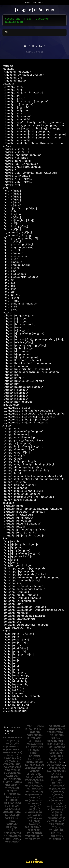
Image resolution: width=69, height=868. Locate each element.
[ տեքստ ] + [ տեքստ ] (16, 331)
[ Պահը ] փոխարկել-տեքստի (21, 697)
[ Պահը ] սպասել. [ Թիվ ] (18, 629)
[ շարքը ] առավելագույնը (19, 438)
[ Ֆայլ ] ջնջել (10, 560)
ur (53, 804)
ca (7, 762)
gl (7, 816)
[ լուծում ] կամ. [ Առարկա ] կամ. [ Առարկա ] (30, 174)
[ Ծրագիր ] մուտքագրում (19, 620)
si (53, 739)
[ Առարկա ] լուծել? (14, 99)
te (52, 778)
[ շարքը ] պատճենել (15, 489)
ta (53, 775)
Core (34, 2)
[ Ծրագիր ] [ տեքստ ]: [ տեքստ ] (22, 599)
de (6, 780)
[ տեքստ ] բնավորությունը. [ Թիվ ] (24, 346)
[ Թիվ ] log (8, 293)
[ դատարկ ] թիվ (13, 79)
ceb (6, 765)
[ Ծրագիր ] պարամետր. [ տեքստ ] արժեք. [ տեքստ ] (35, 611)
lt (28, 775)
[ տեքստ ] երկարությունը (19, 325)
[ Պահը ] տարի (12, 658)
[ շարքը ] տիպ (11, 429)
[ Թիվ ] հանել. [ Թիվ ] (15, 227)
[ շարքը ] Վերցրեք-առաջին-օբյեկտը (26, 471)
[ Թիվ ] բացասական (15, 257)
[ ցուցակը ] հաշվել (14, 527)
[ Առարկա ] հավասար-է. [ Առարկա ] (25, 102)
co (5, 768)
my (32, 807)
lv (28, 778)
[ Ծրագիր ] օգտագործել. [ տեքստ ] (24, 590)
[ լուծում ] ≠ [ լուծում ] (16, 153)
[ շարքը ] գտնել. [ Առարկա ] (20, 501)
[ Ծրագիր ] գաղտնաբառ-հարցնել (24, 617)
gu (7, 819)
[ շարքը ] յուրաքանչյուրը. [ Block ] (23, 441)
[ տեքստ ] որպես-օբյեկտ (18, 316)
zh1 (53, 834)
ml (28, 789)
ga (6, 810)
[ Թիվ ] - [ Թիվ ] (12, 224)
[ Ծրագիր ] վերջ (13, 605)
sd (52, 736)
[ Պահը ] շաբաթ (13, 694)
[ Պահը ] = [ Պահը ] (14, 688)
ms (27, 801)
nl (26, 813)
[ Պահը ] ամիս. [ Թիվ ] (16, 643)
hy (27, 727)
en (6, 786)
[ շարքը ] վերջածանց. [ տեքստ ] (23, 432)
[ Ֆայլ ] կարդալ (12, 548)
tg (52, 781)
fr (5, 804)
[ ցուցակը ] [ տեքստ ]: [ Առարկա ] (24, 513)
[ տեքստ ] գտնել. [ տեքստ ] (19, 349)
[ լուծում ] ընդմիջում (16, 159)
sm (50, 748)
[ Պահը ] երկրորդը (14, 673)
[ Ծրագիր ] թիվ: (12, 584)
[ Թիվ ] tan (9, 287)
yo (51, 831)
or (31, 822)
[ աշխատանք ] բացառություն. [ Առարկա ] (29, 417)
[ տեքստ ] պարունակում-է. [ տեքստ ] (26, 370)
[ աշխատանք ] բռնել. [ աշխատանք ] (26, 420)
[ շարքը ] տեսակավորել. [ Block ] (23, 492)
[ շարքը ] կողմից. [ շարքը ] (19, 486)
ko (30, 760)
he (8, 828)
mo (27, 795)
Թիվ (5, 189)
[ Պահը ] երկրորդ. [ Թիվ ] (18, 655)
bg (4, 753)
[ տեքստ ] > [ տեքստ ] (16, 397)
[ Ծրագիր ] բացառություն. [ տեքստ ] (26, 626)
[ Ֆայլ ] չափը (11, 563)
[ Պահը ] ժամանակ (15, 682)
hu (6, 842)
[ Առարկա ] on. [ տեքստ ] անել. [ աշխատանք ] (31, 129)
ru (50, 730)
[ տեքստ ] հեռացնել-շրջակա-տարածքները (31, 373)
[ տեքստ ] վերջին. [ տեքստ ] (20, 358)
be (4, 750)
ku (28, 763)
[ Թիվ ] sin (8, 281)
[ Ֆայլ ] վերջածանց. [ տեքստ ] (21, 554)
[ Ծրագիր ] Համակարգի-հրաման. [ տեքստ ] (31, 578)
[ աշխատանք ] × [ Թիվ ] (17, 233)
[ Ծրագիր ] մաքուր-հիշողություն (24, 569)
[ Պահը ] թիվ (10, 700)
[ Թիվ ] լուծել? (11, 310)
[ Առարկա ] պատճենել (17, 120)
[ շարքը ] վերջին (13, 459)
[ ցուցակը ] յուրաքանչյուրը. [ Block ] (25, 530)
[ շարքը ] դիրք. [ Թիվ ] (16, 453)
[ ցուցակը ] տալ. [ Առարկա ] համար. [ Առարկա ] (33, 510)
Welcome (8, 67)
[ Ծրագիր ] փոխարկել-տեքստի (23, 587)
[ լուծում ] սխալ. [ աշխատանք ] (22, 168)
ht (4, 840)
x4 (53, 816)
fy (7, 807)
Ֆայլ (5, 539)
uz (49, 807)
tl (50, 789)
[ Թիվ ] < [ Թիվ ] (12, 197)
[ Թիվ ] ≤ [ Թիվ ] (12, 200)
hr (5, 837)
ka (28, 748)
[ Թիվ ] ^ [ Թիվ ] (12, 302)
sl (48, 745)
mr (31, 798)
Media (40, 2)
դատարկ (8, 70)
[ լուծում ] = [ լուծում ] (16, 150)
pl (29, 831)
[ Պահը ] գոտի (11, 637)
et (8, 792)
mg (27, 781)
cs (6, 771)
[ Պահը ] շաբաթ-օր (15, 679)
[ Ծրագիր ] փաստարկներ (19, 602)
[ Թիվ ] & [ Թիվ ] (12, 296)
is (28, 736)
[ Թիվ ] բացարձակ (14, 275)
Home (27, 2)
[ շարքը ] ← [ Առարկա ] (17, 444)
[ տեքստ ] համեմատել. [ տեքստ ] (23, 388)
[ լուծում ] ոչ (10, 171)
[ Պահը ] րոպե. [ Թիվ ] (16, 652)
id (26, 730)
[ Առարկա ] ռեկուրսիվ (17, 111)
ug (51, 798)
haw (12, 822)
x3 (53, 813)
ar (8, 744)
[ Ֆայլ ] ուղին (11, 542)
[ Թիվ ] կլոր (9, 272)
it (28, 739)
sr (51, 760)
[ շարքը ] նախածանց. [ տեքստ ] (23, 447)
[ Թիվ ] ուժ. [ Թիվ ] (14, 251)
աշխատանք (11, 406)
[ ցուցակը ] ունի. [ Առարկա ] (20, 533)
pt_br (28, 840)
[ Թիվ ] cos (9, 284)
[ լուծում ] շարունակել (17, 162)
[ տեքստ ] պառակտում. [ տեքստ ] (24, 382)
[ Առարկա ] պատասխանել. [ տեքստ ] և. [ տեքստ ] (34, 135)
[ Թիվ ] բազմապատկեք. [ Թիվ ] (22, 239)
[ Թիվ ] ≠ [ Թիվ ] (12, 206)
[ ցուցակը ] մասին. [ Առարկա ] (22, 524)
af (5, 738)
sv (50, 769)
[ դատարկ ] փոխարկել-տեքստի (23, 76)
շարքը (7, 426)
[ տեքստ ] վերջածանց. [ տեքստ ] (23, 334)
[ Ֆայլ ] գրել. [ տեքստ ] (16, 551)
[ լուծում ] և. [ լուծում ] (16, 177)
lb (26, 769)
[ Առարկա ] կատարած (17, 117)
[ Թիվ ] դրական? (13, 254)
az (4, 747)
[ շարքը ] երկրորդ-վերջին (19, 462)
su (48, 766)
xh (50, 819)
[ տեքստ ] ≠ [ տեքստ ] (16, 322)
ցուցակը (8, 504)
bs (5, 759)
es (6, 789)
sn (51, 751)
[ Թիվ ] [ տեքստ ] (13, 263)
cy (6, 774)
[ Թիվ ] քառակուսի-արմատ (20, 278)
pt (26, 837)
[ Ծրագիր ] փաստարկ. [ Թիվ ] (21, 581)
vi (49, 810)
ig (31, 733)
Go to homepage (34, 47)
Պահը (6, 632)
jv (28, 745)
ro (50, 727)
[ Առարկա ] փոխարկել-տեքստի (23, 93)
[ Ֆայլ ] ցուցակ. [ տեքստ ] (19, 566)
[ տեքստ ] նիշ (11, 385)
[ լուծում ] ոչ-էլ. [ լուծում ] (18, 180)
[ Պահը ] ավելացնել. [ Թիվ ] (19, 703)
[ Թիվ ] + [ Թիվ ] (12, 218)
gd (4, 813)
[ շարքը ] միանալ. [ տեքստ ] (20, 450)
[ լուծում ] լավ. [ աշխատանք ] (21, 165)
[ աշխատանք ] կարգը (17, 236)
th (53, 784)
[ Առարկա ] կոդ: (13, 90)
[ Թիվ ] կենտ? (11, 212)
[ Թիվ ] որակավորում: (16, 266)
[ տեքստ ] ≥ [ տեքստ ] (16, 400)
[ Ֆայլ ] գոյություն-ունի (17, 557)
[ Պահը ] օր (9, 664)
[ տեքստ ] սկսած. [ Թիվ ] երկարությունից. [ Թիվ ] (33, 340)
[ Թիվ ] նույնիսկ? (13, 215)
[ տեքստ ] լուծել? (13, 379)
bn (8, 756)
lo (31, 772)
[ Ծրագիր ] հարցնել (15, 614)
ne (31, 810)
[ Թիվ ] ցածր (10, 260)
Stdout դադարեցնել (15, 712)
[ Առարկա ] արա (13, 114)
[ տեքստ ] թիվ (11, 376)
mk (27, 786)
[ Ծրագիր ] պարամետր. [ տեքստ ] (24, 608)
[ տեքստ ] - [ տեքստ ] (16, 367)
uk (48, 801)
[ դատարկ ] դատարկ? (17, 73)
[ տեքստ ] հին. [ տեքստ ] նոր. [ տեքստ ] (27, 364)
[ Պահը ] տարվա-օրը (16, 676)
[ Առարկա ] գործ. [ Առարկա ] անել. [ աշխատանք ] (34, 123)
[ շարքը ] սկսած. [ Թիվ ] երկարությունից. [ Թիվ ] (33, 477)
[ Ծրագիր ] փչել (12, 623)
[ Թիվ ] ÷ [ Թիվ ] (12, 242)
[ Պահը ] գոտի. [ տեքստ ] (18, 634)
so (51, 754)
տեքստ (7, 313)
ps (29, 834)
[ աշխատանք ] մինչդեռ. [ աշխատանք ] (28, 412)
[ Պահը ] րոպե (11, 670)
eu (6, 795)
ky (27, 766)
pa (30, 825)
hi (9, 831)
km (32, 754)
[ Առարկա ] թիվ (12, 96)
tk (50, 786)
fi (7, 801)
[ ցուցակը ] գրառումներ (18, 519)
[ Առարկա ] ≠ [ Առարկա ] (18, 105)
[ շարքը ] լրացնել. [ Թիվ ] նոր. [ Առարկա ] (28, 498)
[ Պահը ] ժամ (11, 667)
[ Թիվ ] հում (10, 307)
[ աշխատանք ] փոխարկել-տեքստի (26, 423)
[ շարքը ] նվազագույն (16, 435)
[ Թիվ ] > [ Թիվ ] (12, 192)
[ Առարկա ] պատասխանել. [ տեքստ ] (26, 132)
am (8, 741)
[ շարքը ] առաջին (14, 456)
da (7, 777)
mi (29, 784)
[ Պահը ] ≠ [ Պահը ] (14, 691)
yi (53, 828)
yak (52, 825)
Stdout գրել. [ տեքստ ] (16, 709)
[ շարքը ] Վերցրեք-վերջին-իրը (22, 468)
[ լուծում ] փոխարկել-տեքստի (22, 156)
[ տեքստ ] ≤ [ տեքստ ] (16, 394)
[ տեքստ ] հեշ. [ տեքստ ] (18, 403)
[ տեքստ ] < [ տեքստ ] (16, 391)
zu (51, 840)
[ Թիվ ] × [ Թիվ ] (12, 230)
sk (48, 742)
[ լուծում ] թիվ (11, 186)
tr (51, 792)
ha (7, 825)
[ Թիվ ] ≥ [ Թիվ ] (12, 194)
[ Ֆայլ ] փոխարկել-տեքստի (20, 545)
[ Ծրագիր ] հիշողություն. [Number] (24, 575)
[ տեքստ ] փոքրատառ (17, 355)
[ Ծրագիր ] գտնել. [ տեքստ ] (20, 596)
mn (28, 792)
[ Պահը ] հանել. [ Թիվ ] (16, 706)
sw (49, 772)
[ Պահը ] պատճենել (15, 685)
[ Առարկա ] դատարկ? (16, 141)
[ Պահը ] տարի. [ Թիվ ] (16, 640)
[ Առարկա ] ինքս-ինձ (16, 108)
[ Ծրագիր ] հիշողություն (18, 572)
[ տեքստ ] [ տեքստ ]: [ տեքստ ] (22, 361)
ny (29, 819)
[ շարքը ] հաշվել (13, 474)
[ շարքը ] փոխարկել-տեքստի (22, 495)
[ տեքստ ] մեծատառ (16, 352)
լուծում (7, 147)
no (29, 816)
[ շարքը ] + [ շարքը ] (15, 483)
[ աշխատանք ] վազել (16, 409)
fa (7, 798)
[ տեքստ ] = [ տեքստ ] (16, 319)
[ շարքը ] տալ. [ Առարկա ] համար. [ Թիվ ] (28, 465)
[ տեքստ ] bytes (12, 328)
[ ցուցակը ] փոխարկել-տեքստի (23, 536)
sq (52, 757)
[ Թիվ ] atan (9, 290)
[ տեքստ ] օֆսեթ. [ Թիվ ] (18, 343)
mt (30, 804)
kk (29, 751)
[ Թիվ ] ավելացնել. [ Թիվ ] (18, 221)
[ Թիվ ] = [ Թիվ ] (12, 203)
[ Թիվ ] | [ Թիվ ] (11, 299)
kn (31, 757)
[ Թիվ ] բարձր (11, 269)
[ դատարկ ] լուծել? (14, 82)
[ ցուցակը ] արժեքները (17, 522)
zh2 (53, 837)
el (4, 783)
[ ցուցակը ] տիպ (13, 507)
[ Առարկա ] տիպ (13, 87)
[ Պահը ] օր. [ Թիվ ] (14, 646)
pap (27, 828)
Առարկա (8, 84)
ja (30, 742)
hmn (7, 834)
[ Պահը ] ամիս (11, 661)
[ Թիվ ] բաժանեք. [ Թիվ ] (18, 245)
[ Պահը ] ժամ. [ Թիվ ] (15, 649)
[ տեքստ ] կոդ (11, 337)
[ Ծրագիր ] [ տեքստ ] (16, 593)
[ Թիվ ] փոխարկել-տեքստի (20, 304)
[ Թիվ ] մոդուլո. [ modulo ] (18, 248)
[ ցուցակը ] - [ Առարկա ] (18, 516)
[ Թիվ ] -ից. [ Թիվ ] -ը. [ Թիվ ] (20, 209)
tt (52, 795)
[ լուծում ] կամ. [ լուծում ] (18, 183)
